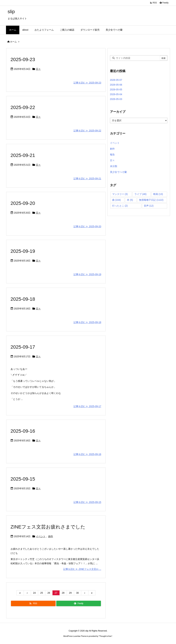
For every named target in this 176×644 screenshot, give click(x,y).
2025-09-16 (23, 431)
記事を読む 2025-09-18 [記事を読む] (87, 322)
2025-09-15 (23, 479)
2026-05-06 (116, 85)
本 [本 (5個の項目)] (130, 200)
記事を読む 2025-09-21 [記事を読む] (87, 178)
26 (49, 593)
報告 (112, 155)
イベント (41, 536)
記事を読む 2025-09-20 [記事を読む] (87, 226)
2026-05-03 (116, 99)
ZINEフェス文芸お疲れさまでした (48, 527)
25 (42, 593)
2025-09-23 (23, 59)
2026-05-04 (116, 94)
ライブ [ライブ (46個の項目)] (141, 194)
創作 (51, 536)
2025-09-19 (23, 251)
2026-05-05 (116, 90)
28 (63, 593)
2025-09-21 (23, 155)
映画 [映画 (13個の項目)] (158, 194)
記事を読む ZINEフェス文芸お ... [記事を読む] (82, 569)
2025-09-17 (23, 347)
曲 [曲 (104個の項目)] (117, 200)
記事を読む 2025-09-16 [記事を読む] (87, 454)
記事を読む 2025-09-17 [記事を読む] (87, 406)
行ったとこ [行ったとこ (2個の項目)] (120, 206)
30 (77, 593)
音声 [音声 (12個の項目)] (149, 206)
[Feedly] (79, 603)
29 (70, 593)
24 (34, 593)
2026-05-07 (116, 80)
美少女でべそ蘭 (118, 172)
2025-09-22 (23, 107)
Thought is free (105, 636)
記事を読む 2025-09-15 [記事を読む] (87, 502)
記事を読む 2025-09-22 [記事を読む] (87, 131)
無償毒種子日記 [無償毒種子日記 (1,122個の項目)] (151, 200)
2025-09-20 (23, 203)
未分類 (114, 166)
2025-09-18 (23, 299)
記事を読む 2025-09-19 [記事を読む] (87, 274)
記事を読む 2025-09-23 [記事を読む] (87, 83)
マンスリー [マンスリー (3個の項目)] (120, 194)
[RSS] (33, 603)
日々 (38, 69)
